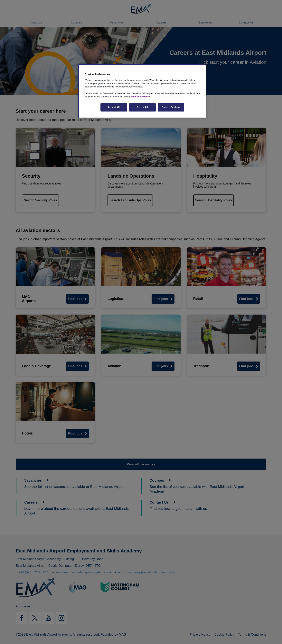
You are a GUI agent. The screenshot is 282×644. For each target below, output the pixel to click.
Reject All (142, 107)
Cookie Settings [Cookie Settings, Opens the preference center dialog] (171, 107)
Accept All (114, 107)
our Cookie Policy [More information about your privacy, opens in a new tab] (140, 97)
